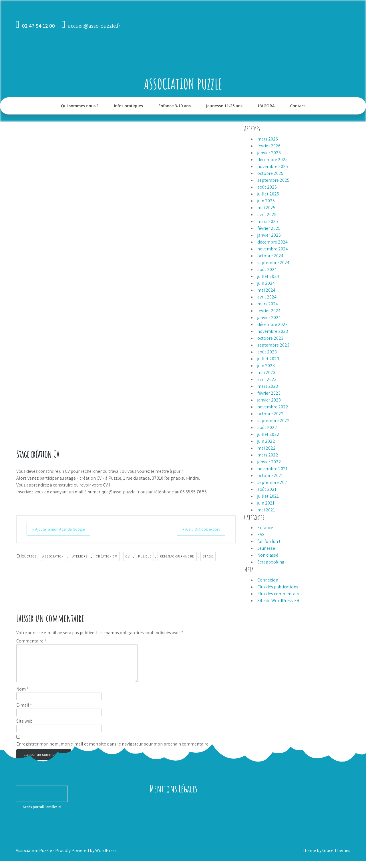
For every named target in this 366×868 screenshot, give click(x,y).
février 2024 (269, 311)
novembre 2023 (273, 331)
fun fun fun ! (269, 541)
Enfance (265, 528)
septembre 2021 (273, 482)
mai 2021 (266, 510)
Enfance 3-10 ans (175, 106)
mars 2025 (268, 221)
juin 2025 (266, 201)
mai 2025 (266, 208)
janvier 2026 (269, 153)
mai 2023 (266, 372)
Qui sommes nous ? (80, 106)
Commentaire (31, 641)
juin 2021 (266, 503)
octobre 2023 (270, 338)
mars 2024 (268, 304)
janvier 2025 (269, 235)
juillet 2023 (268, 359)
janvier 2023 (269, 400)
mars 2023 (268, 386)
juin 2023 (266, 366)
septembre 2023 (273, 345)
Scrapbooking (271, 562)
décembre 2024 (272, 242)
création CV (107, 556)
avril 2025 (267, 214)
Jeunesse (266, 548)
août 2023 (267, 352)
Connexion (268, 580)
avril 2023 (267, 379)
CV (128, 556)
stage (208, 556)
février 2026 (269, 146)
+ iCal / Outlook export (197, 529)
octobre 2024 (270, 256)
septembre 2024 (273, 263)
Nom (22, 696)
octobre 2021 (270, 475)
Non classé (268, 555)
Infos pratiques (128, 106)
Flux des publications (278, 587)
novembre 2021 (272, 469)
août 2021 (267, 489)
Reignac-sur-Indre (177, 556)
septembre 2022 (273, 421)
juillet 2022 (268, 434)
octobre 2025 (270, 173)
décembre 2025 (272, 160)
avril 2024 (267, 297)
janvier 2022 (269, 462)
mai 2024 (266, 290)
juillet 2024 (268, 276)
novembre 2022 (273, 407)
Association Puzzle (183, 84)
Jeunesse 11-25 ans (224, 106)
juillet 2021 (268, 496)
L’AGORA (266, 106)
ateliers (80, 556)
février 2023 (269, 393)
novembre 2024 (273, 249)
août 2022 (267, 427)
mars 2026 (268, 139)
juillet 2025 (268, 194)
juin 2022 (266, 441)
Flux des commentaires (280, 594)
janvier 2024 (269, 318)
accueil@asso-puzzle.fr (94, 26)
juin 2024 (266, 283)
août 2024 (267, 269)
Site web (24, 728)
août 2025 (267, 187)
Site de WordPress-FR (278, 601)
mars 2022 (268, 455)
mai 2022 (266, 448)
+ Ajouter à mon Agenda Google (63, 529)
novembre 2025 (273, 166)
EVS (261, 534)
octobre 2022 (270, 414)
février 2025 (269, 228)
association (53, 556)
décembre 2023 (272, 324)
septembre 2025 (273, 180)
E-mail (24, 712)
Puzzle (145, 556)
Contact (297, 106)
